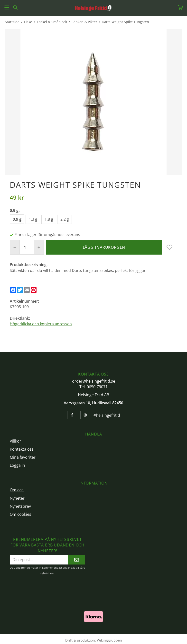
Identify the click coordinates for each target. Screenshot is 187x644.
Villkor (15, 441)
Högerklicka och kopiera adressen (41, 324)
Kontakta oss (22, 449)
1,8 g (49, 219)
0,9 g (17, 219)
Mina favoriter (23, 457)
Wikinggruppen (109, 640)
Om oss (17, 490)
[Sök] (15, 8)
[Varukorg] (180, 7)
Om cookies (20, 514)
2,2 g (65, 219)
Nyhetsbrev (20, 506)
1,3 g (33, 219)
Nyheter (17, 498)
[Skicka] (77, 560)
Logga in (17, 465)
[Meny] (7, 7)
